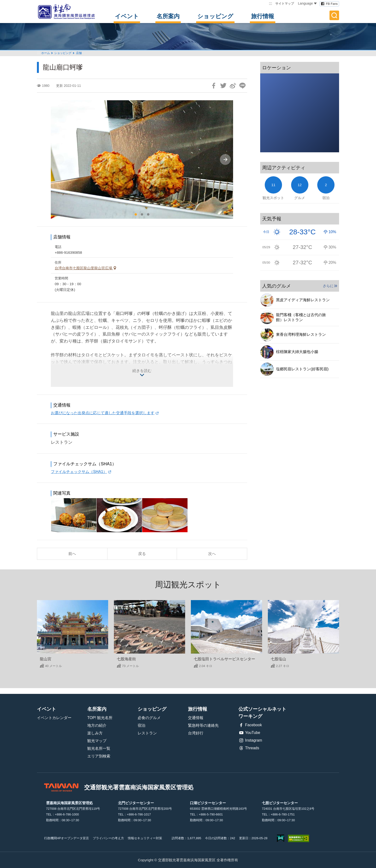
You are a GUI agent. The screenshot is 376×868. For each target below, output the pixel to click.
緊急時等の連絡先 (203, 725)
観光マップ (97, 741)
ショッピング (215, 16)
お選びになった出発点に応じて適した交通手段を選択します (103, 413)
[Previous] (59, 160)
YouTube (249, 733)
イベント (127, 16)
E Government (281, 838)
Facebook (250, 725)
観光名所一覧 (99, 748)
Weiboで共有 (233, 86)
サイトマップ (285, 3)
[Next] (225, 160)
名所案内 (168, 16)
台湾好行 (196, 733)
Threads (249, 748)
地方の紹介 (97, 725)
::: (270, 3)
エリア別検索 (99, 756)
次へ (212, 554)
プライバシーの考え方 (108, 838)
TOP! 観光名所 (100, 718)
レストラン (147, 733)
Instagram (250, 740)
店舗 (79, 53)
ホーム (46, 53)
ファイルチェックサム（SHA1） (79, 472)
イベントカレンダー (54, 718)
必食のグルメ (149, 718)
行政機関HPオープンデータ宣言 (67, 838)
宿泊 (141, 725)
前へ (72, 554)
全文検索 (334, 15)
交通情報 (196, 718)
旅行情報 (263, 16)
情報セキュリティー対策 (145, 838)
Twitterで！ (223, 86)
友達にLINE (242, 86)
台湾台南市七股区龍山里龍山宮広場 (84, 268)
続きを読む (142, 371)
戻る (142, 554)
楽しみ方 (95, 733)
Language (307, 3)
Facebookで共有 (214, 86)
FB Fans (332, 4)
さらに (328, 286)
